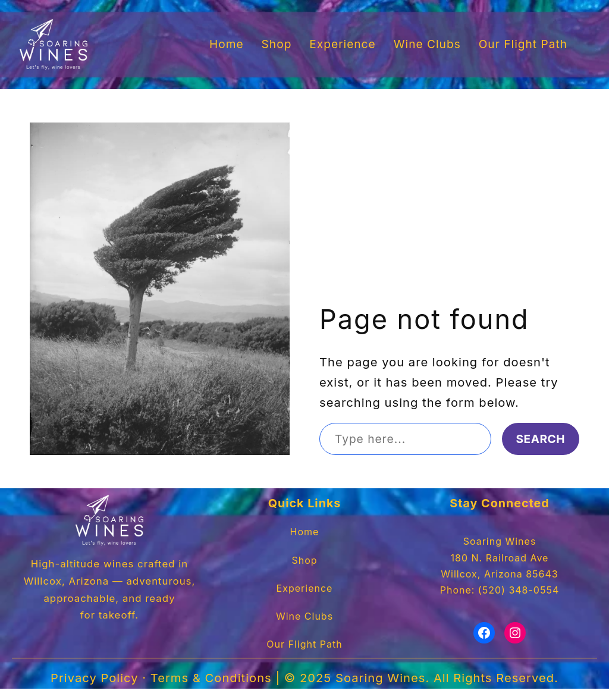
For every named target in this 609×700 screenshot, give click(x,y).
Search (540, 439)
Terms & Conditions (216, 690)
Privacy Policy (106, 690)
